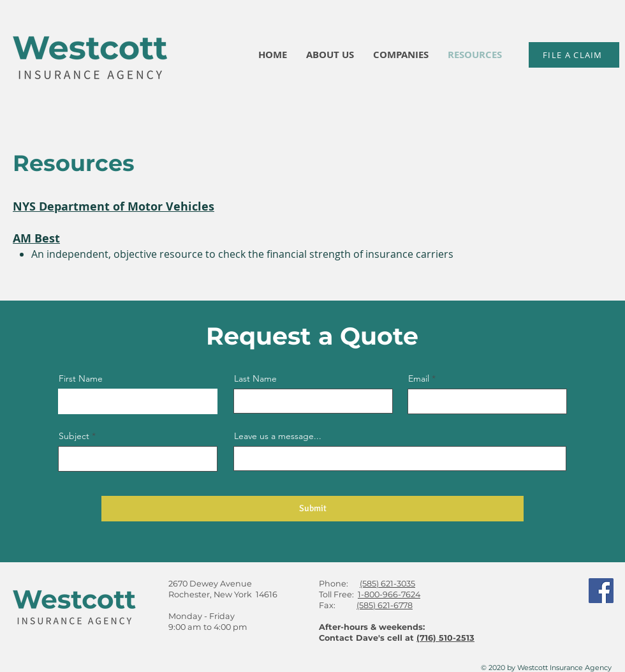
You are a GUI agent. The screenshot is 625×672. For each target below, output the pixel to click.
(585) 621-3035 (387, 584)
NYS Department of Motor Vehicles (114, 206)
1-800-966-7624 (389, 594)
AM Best (36, 238)
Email (419, 378)
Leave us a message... (278, 436)
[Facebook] (601, 591)
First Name (81, 378)
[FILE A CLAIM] (574, 55)
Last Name (255, 378)
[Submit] (312, 509)
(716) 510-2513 (445, 638)
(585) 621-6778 (385, 605)
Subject (74, 436)
